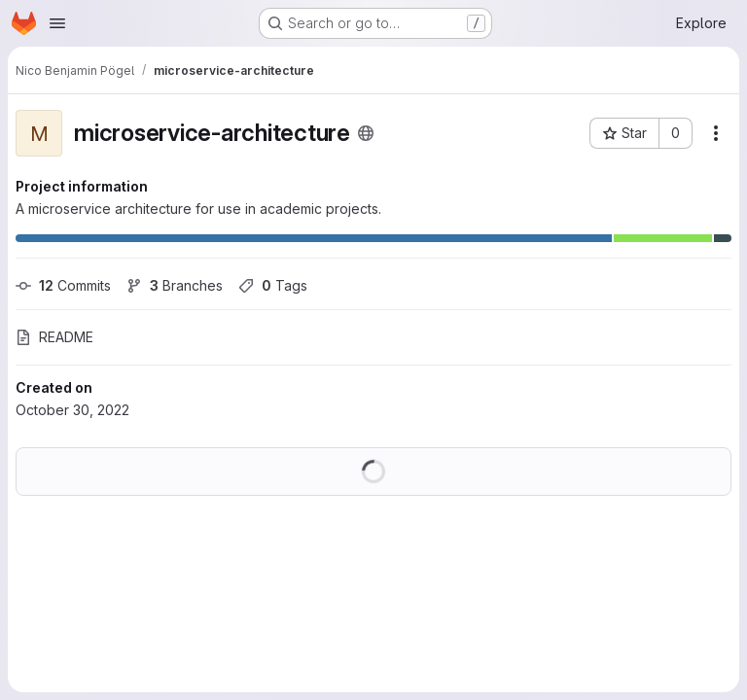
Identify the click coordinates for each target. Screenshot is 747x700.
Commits (63, 285)
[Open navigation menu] (57, 23)
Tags (273, 285)
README (54, 337)
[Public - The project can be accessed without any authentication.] (366, 133)
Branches (175, 285)
